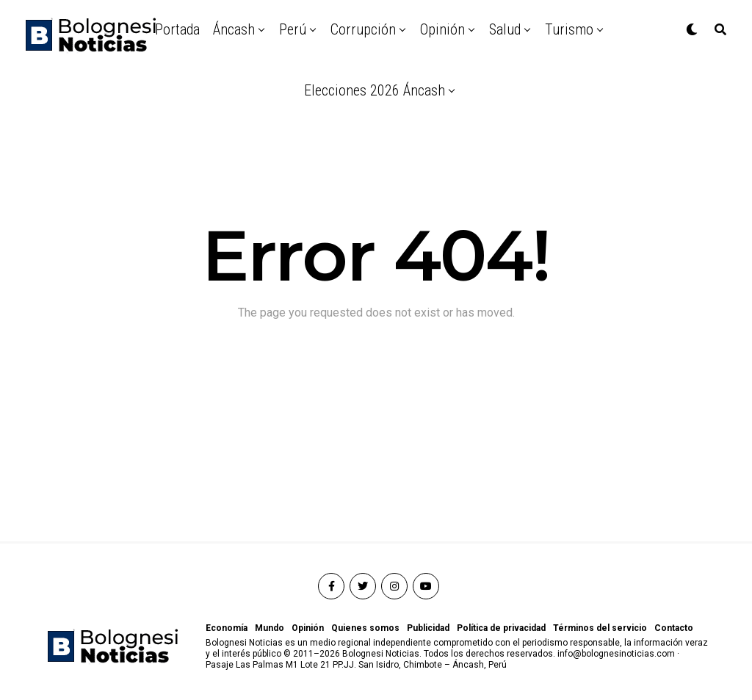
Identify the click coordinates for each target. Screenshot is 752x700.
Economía (227, 628)
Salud (505, 29)
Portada (177, 29)
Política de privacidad (501, 628)
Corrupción (363, 29)
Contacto (674, 628)
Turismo (569, 29)
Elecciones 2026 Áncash (375, 90)
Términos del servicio (600, 628)
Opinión (442, 29)
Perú (293, 29)
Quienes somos (365, 628)
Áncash (234, 29)
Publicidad (428, 628)
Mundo (270, 628)
